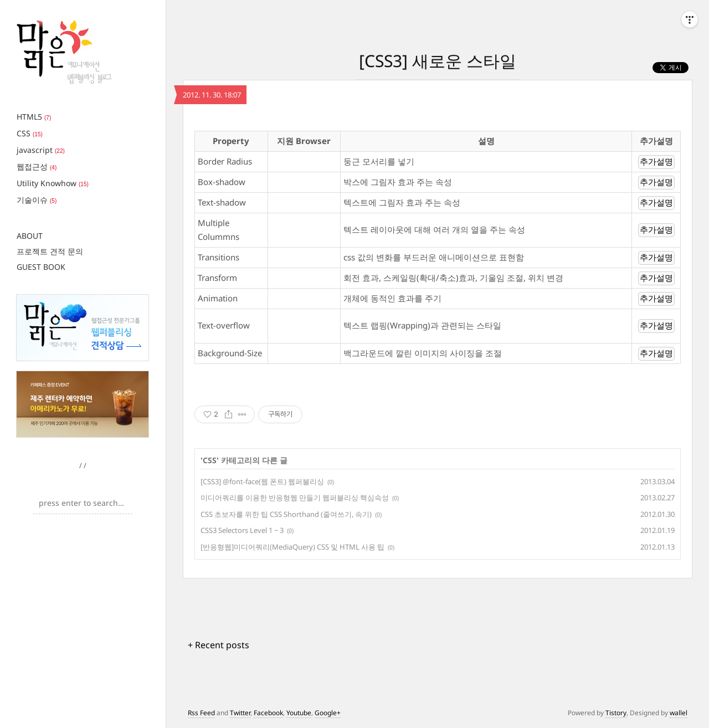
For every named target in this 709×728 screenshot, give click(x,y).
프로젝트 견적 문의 (50, 251)
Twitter (240, 713)
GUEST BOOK (41, 267)
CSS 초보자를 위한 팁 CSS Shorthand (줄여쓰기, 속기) (286, 514)
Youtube (299, 713)
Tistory (616, 713)
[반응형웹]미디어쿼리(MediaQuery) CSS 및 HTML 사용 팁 (292, 547)
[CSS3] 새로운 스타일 (438, 61)
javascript (41, 150)
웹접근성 (37, 166)
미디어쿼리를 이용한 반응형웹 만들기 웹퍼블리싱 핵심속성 (295, 498)
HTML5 (34, 117)
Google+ (328, 713)
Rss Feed (201, 713)
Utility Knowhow (53, 183)
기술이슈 (37, 200)
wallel (679, 713)
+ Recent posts (219, 645)
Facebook (268, 713)
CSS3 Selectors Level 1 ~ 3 (242, 530)
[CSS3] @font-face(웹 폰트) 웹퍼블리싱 (262, 481)
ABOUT (30, 236)
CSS (30, 133)
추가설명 (656, 162)
